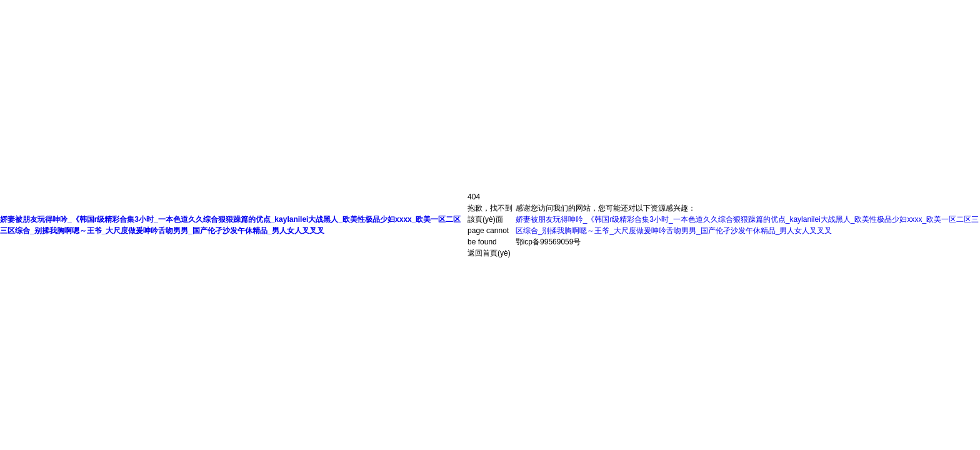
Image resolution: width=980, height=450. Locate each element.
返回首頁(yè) (489, 253)
